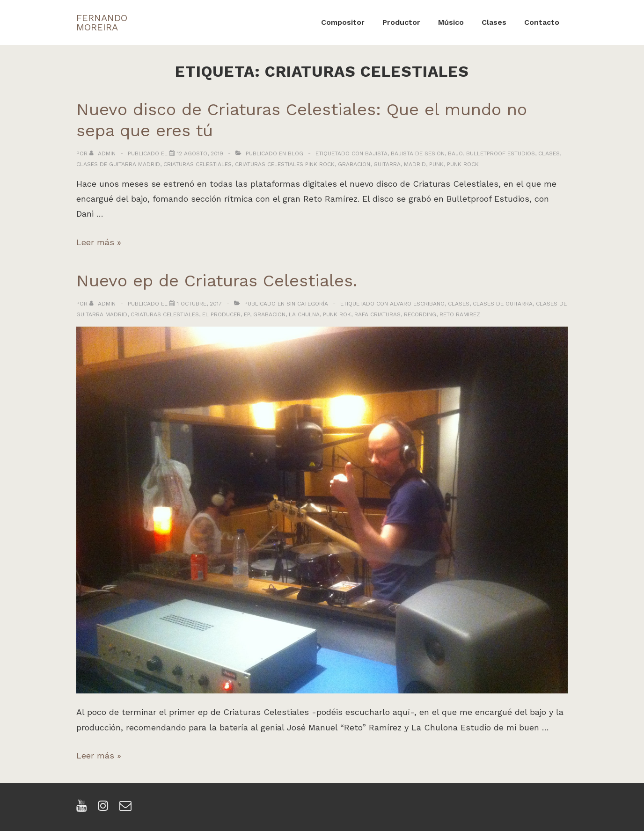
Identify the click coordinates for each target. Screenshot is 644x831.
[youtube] (84, 809)
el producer (221, 314)
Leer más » (99, 242)
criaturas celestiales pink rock (285, 164)
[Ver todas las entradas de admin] (103, 153)
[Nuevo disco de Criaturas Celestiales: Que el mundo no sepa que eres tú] (200, 153)
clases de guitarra (503, 304)
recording (420, 314)
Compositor (343, 22)
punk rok (337, 314)
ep (247, 314)
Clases (494, 22)
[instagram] (105, 809)
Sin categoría (307, 304)
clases (549, 153)
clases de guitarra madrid (118, 164)
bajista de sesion (418, 153)
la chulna (304, 314)
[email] (127, 809)
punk (436, 164)
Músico (451, 22)
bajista (376, 153)
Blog (296, 153)
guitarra (387, 164)
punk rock (463, 164)
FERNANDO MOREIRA (102, 22)
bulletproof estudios (501, 153)
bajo (455, 153)
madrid (415, 164)
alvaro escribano (417, 304)
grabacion (354, 164)
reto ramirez (460, 314)
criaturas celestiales (198, 164)
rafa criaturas (377, 314)
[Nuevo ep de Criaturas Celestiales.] (199, 304)
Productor (401, 22)
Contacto (542, 22)
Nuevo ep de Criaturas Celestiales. (217, 281)
